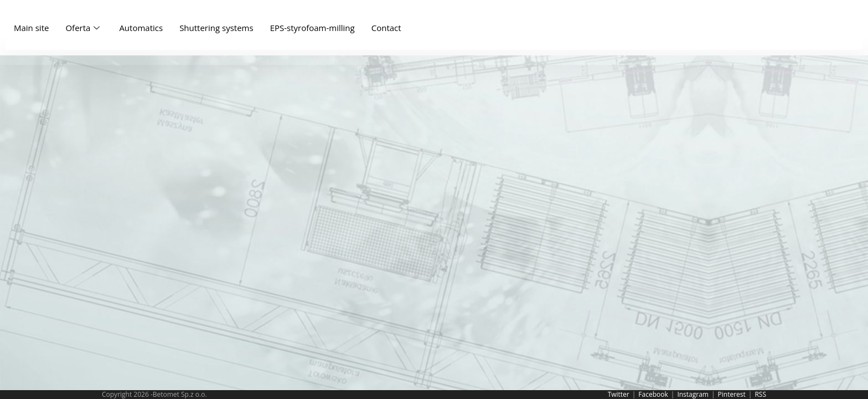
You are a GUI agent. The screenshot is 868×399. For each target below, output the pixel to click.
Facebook (653, 394)
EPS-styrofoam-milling (312, 28)
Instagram (693, 394)
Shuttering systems (216, 28)
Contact (386, 28)
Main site (31, 28)
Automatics (141, 28)
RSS (760, 394)
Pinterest (732, 394)
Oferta (84, 28)
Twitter (619, 394)
